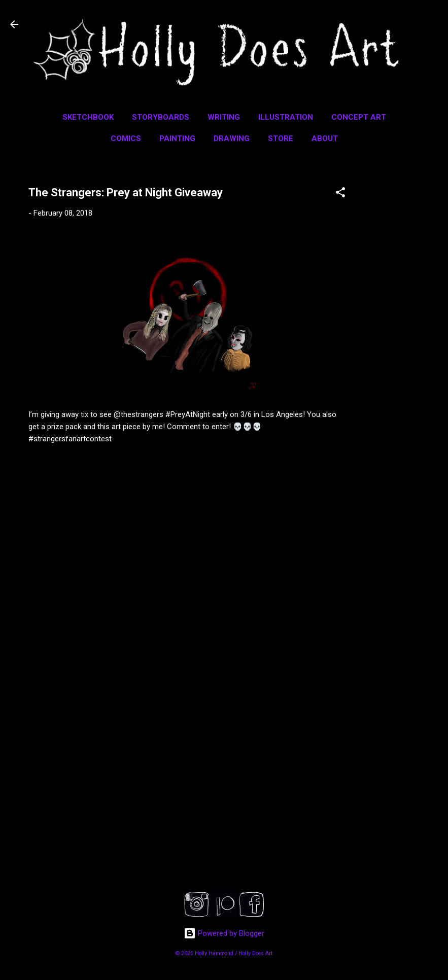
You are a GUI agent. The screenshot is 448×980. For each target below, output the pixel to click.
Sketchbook (88, 117)
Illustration (286, 117)
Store (281, 138)
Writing (224, 117)
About (325, 138)
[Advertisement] (407, 323)
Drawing (232, 138)
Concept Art (359, 117)
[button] (340, 194)
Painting (177, 138)
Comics (126, 138)
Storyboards (161, 117)
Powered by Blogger (224, 933)
